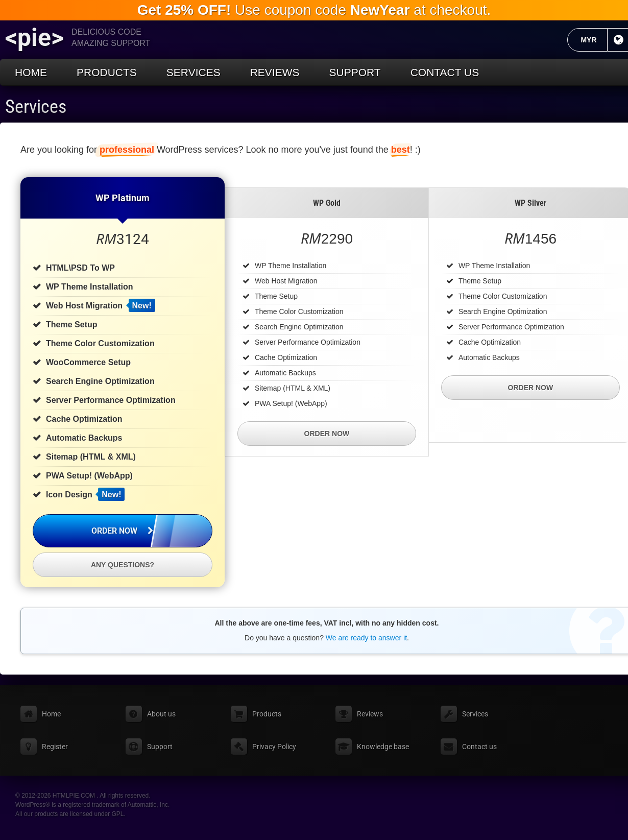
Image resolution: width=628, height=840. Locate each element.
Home (31, 72)
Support (355, 72)
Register (55, 747)
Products (107, 72)
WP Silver (530, 203)
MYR (594, 40)
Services (194, 72)
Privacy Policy (274, 747)
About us (161, 714)
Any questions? (123, 565)
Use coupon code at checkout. (314, 10)
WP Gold (327, 203)
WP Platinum (123, 198)
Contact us (445, 72)
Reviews (275, 72)
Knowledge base (383, 747)
